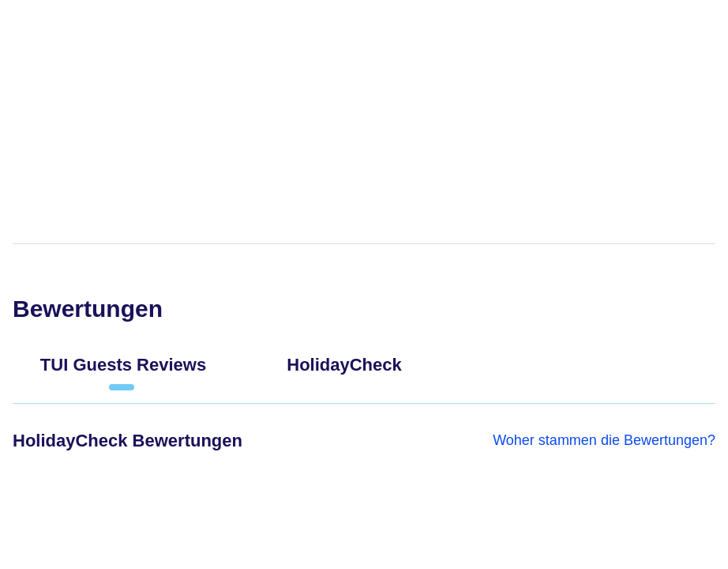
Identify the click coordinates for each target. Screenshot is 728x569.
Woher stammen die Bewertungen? (604, 440)
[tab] (123, 371)
